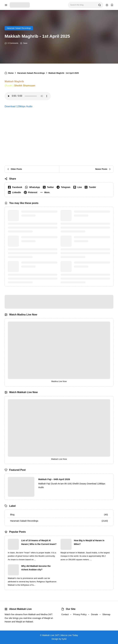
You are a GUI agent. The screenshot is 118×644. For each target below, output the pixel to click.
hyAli (64, 639)
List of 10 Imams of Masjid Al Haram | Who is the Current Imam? (39, 542)
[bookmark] (112, 5)
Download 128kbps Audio (19, 106)
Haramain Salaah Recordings (19, 28)
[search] (100, 5)
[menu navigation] (6, 5)
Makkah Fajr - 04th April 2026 (54, 479)
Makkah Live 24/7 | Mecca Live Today (60, 635)
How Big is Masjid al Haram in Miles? (89, 542)
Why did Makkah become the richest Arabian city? (36, 568)
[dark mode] (107, 5)
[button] (46, 192)
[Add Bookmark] (24, 43)
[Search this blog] (83, 5)
